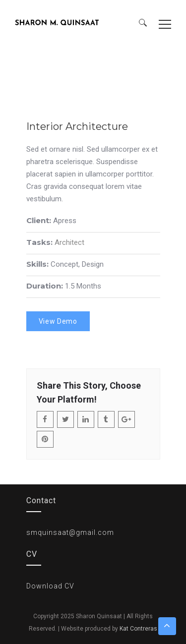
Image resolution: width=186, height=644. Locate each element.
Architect (69, 242)
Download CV (50, 586)
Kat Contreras (138, 629)
